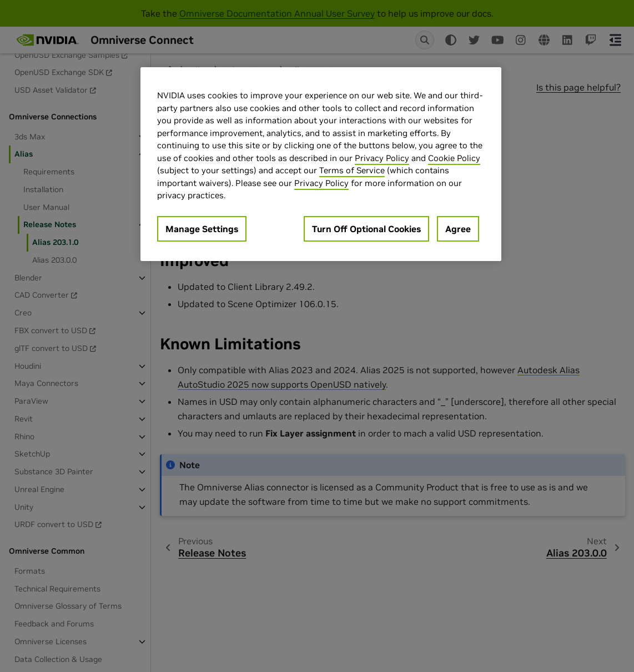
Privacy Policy (382, 158)
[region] (321, 164)
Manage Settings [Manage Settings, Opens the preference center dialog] (202, 229)
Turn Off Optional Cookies (366, 229)
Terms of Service (352, 170)
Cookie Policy (454, 158)
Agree (458, 229)
